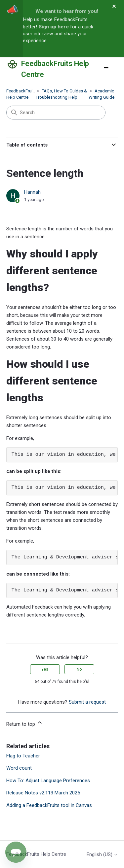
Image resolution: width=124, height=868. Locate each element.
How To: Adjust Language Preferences (48, 781)
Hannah (32, 192)
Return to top (25, 723)
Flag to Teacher (23, 756)
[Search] (56, 113)
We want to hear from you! (67, 11)
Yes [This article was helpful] (45, 669)
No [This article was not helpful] (79, 669)
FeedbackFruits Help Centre (36, 854)
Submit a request (87, 702)
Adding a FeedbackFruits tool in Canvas (49, 805)
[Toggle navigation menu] (106, 69)
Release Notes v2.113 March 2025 (43, 793)
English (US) (102, 855)
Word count (19, 768)
